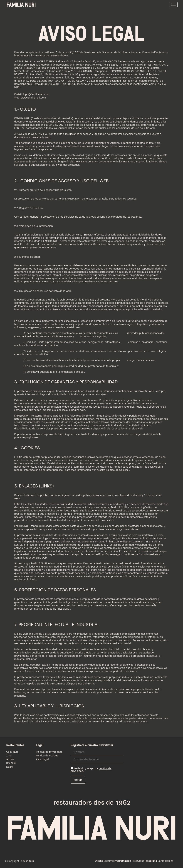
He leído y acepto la (91, 770)
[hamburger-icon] (174, 5)
